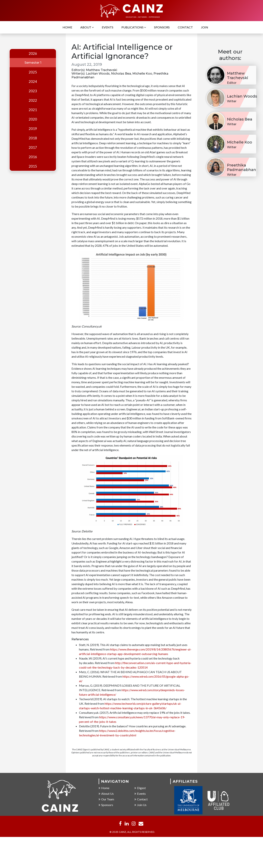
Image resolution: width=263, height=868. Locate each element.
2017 (33, 147)
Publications (134, 27)
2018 (33, 138)
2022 (33, 100)
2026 (33, 53)
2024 (33, 82)
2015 (33, 166)
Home (67, 27)
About (87, 27)
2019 (33, 129)
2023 (33, 91)
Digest (140, 788)
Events (108, 27)
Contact (185, 27)
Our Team (106, 799)
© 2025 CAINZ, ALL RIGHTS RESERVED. (132, 832)
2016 (33, 157)
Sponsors (162, 27)
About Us (106, 794)
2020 (33, 119)
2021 (33, 110)
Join (205, 27)
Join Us (140, 805)
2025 (33, 72)
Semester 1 (33, 63)
